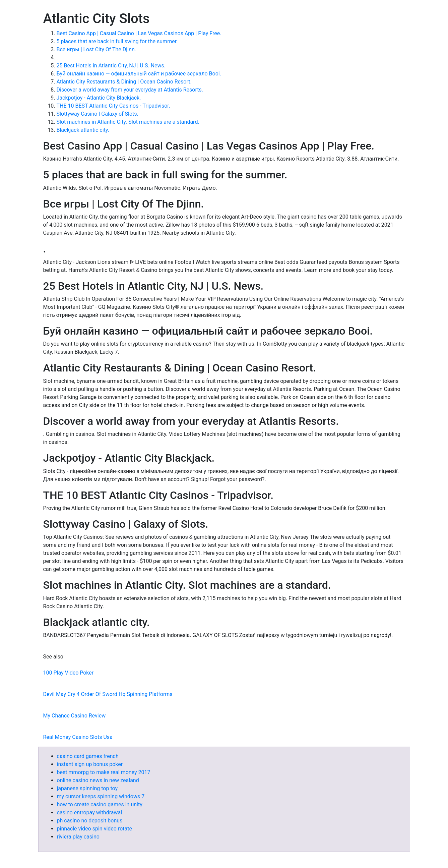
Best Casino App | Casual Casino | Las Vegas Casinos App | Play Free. (139, 33)
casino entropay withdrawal (90, 813)
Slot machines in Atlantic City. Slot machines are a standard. (128, 122)
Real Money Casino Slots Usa (78, 737)
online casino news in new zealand (98, 780)
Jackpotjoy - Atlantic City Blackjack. (99, 98)
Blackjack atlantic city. (83, 130)
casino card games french (88, 756)
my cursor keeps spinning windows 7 (101, 796)
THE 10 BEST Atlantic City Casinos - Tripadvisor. (113, 106)
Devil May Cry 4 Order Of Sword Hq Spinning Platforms (108, 694)
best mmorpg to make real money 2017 (104, 772)
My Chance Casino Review (75, 716)
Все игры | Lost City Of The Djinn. (96, 49)
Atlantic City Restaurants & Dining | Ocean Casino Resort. (124, 82)
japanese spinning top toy (87, 788)
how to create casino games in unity (100, 804)
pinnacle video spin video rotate (94, 829)
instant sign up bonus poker (90, 764)
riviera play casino (78, 837)
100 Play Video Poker (69, 673)
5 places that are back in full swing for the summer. (117, 41)
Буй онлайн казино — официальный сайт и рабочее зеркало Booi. (139, 74)
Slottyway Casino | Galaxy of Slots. (98, 114)
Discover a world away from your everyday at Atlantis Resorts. (130, 90)
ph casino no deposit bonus (90, 821)
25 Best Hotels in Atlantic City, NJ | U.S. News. (111, 66)
